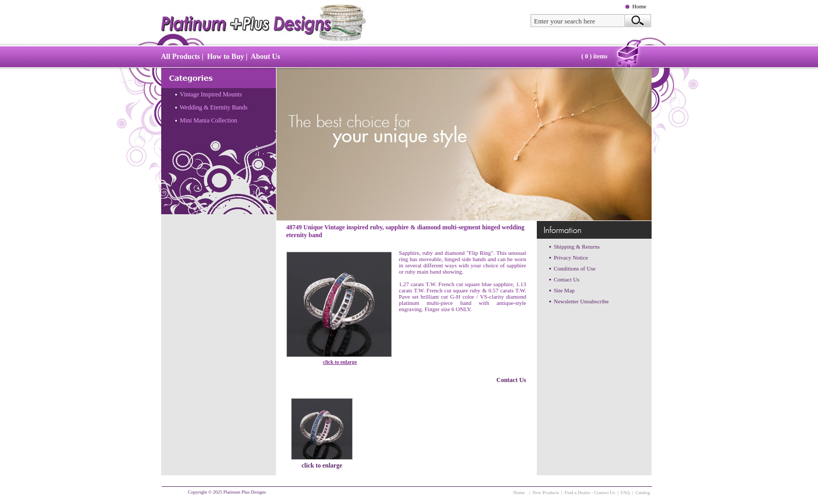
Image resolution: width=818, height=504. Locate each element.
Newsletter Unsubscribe (581, 301)
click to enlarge (340, 362)
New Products (546, 493)
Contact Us (512, 380)
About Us (266, 57)
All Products (181, 57)
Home (639, 6)
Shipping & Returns (577, 247)
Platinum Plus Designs (245, 492)
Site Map (564, 290)
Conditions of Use (575, 268)
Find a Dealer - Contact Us (590, 493)
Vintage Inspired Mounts (211, 94)
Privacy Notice (571, 257)
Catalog (643, 493)
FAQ (625, 493)
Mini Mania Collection (209, 120)
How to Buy (226, 57)
